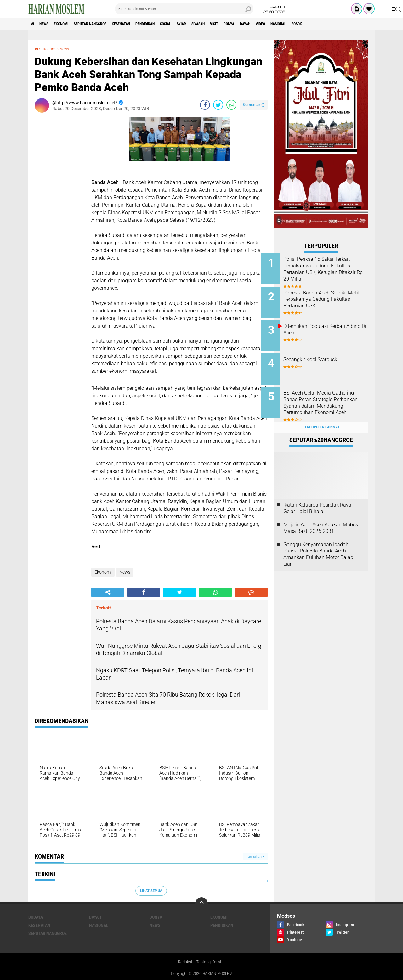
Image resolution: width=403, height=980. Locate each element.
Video (316, 24)
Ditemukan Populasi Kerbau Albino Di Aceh (327, 326)
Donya (277, 24)
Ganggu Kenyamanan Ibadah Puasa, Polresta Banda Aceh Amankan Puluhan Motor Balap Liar (318, 544)
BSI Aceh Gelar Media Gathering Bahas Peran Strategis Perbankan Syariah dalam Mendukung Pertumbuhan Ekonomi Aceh (328, 399)
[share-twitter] (218, 105)
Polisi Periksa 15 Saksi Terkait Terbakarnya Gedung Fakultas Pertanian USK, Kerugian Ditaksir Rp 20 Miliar (329, 269)
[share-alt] (108, 592)
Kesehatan (142, 24)
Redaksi (184, 962)
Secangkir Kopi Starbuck (323, 354)
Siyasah (238, 24)
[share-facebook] (205, 105)
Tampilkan (255, 856)
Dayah (297, 24)
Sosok (361, 24)
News (48, 24)
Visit (259, 24)
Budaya (36, 917)
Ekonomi (70, 24)
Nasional (338, 24)
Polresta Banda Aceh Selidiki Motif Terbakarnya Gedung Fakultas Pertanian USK (328, 297)
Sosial (198, 24)
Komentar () (254, 105)
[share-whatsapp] (231, 105)
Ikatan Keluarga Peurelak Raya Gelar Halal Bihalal (317, 498)
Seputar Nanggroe (105, 24)
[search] (184, 9)
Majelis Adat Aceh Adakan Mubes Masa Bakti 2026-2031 (321, 518)
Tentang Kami (209, 962)
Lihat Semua (151, 890)
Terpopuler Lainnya (321, 417)
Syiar (217, 24)
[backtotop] (201, 904)
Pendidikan (172, 24)
